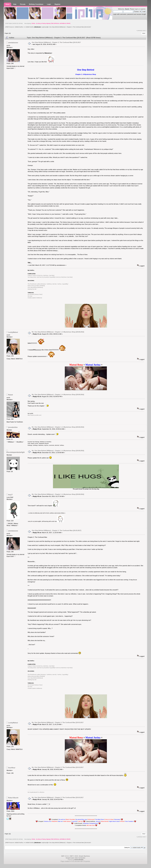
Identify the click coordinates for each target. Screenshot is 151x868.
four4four (12, 768)
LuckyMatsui (13, 332)
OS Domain (35, 294)
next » (144, 30)
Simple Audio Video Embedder (75, 858)
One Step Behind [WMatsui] (35, 287)
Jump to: (127, 847)
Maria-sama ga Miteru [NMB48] (36, 286)
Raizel (10, 395)
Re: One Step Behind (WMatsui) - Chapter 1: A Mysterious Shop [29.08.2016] (58, 332)
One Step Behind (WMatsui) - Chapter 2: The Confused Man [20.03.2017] (56, 530)
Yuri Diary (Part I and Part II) (50, 277)
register (143, 9)
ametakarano (13, 43)
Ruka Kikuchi (13, 798)
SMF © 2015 (74, 856)
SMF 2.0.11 (65, 856)
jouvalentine (13, 427)
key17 (10, 495)
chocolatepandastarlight (15, 452)
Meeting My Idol (32, 289)
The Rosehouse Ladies (48, 284)
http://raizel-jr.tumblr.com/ (35, 415)
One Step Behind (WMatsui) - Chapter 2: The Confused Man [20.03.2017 (56, 42)
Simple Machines (84, 856)
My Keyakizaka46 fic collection (36, 792)
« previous (139, 30)
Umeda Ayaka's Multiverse (35, 298)
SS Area (30, 296)
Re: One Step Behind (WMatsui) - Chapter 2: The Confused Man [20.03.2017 (58, 722)
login (136, 9)
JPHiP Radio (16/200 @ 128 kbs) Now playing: (38, 23)
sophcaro (44, 27)
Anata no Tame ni (41, 275)
